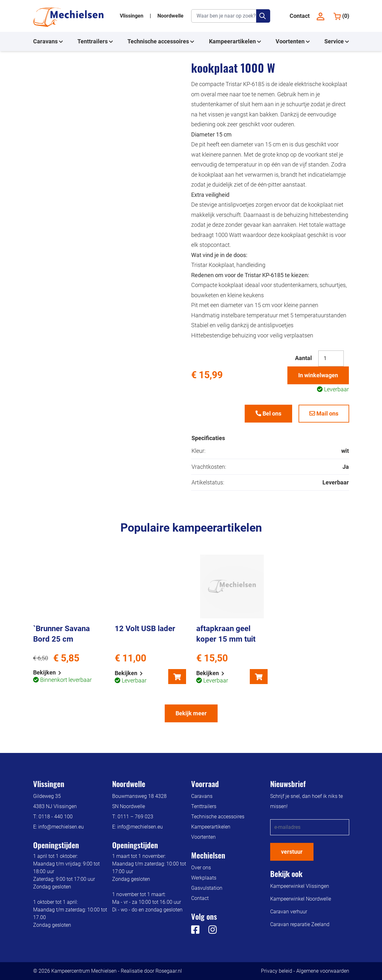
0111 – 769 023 (135, 817)
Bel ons (268, 413)
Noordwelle (170, 16)
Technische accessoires (161, 41)
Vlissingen (132, 16)
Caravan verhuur (289, 912)
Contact (300, 16)
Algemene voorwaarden (323, 971)
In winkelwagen (318, 375)
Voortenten (293, 41)
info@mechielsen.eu (61, 827)
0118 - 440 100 (56, 817)
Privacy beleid (277, 971)
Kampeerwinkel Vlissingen (300, 886)
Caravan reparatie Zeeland (300, 924)
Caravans (48, 41)
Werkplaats (204, 878)
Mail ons (324, 413)
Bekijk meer (191, 713)
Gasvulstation (207, 888)
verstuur (292, 852)
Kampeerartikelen (235, 41)
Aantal (303, 358)
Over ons (201, 868)
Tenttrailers (95, 41)
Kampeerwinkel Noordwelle (301, 899)
